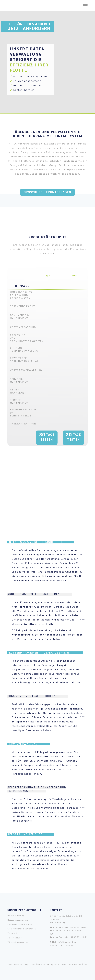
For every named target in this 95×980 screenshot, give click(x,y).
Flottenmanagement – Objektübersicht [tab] (45, 653)
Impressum (30, 965)
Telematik (12, 933)
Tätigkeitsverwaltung (18, 942)
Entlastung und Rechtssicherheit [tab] (41, 542)
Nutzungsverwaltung (18, 920)
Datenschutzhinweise (71, 965)
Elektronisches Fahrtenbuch (22, 929)
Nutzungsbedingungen (48, 965)
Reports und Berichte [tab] (31, 835)
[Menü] (84, 6)
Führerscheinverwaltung (20, 925)
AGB (85, 965)
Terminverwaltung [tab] (29, 744)
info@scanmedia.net (68, 942)
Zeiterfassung (15, 938)
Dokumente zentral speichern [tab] (38, 696)
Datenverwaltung (16, 916)
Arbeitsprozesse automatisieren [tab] (40, 594)
